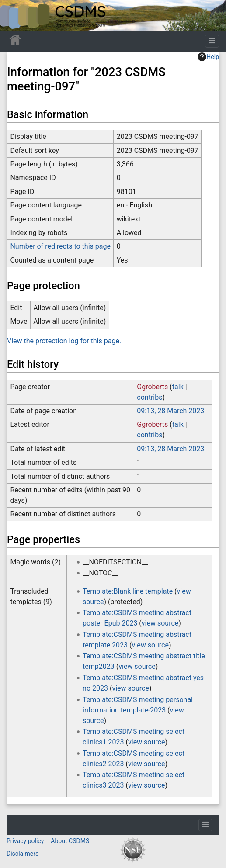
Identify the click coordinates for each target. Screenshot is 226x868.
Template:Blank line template (128, 591)
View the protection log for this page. (64, 341)
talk (178, 387)
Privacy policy (25, 841)
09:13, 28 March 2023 (170, 411)
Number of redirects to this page (60, 246)
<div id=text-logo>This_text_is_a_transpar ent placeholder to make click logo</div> (14, 15)
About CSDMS (70, 841)
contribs (150, 397)
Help (208, 57)
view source (160, 623)
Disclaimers (23, 854)
